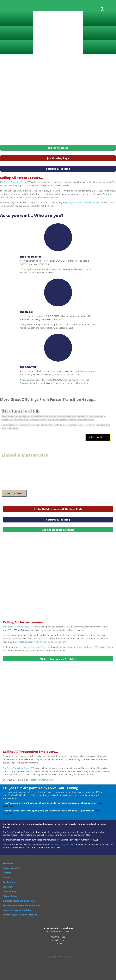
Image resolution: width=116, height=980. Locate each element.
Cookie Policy (10, 891)
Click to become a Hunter (58, 530)
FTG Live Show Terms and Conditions (21, 905)
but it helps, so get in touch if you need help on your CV (39, 642)
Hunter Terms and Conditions (18, 910)
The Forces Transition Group (13, 182)
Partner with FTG (11, 868)
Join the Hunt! (98, 437)
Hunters (7, 873)
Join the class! (14, 493)
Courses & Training (58, 169)
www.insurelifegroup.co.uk (62, 845)
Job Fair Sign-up (58, 148)
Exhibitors (8, 863)
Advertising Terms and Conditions (20, 915)
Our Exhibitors (10, 882)
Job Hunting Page (58, 158)
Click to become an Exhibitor (58, 659)
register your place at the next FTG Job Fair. (83, 203)
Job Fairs (7, 877)
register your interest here (41, 780)
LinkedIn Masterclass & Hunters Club (58, 509)
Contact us (8, 887)
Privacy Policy (10, 896)
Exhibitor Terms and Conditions (19, 901)
